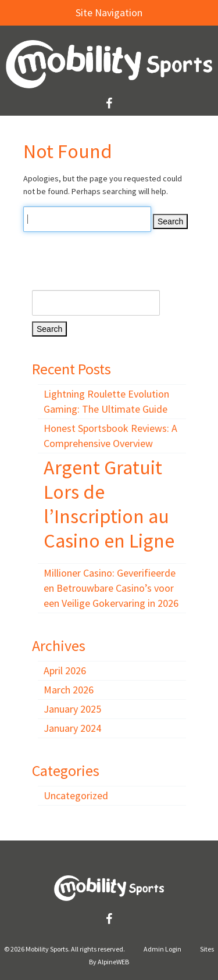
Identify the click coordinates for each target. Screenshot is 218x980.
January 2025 (72, 709)
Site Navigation (77, 12)
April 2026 (65, 670)
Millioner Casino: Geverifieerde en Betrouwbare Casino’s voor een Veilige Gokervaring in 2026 (111, 588)
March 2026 (69, 690)
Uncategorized (76, 795)
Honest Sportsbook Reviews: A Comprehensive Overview (110, 436)
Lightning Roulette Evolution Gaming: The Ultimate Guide (106, 401)
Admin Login (162, 949)
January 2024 (72, 728)
